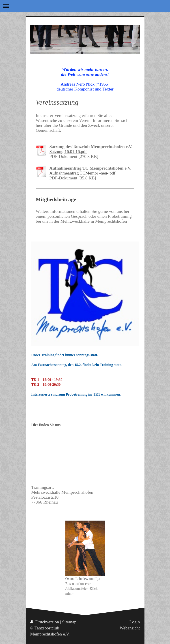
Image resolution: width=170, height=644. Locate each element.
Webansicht (130, 628)
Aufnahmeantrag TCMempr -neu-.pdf (83, 173)
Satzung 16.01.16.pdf (68, 152)
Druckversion (45, 622)
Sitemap (69, 622)
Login (135, 622)
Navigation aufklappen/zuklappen (85, 6)
